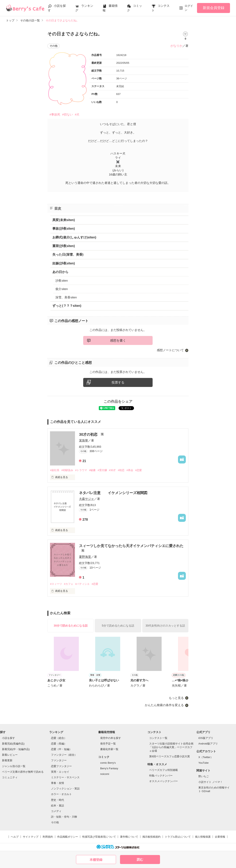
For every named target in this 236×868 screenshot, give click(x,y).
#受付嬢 (102, 470)
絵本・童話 (57, 806)
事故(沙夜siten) (64, 229)
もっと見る (176, 698)
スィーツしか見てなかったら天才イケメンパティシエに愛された (131, 546)
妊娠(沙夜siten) (64, 263)
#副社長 (55, 470)
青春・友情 (57, 783)
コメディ (56, 811)
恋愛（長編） (59, 744)
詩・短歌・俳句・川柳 (64, 817)
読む (140, 860)
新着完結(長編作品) (13, 744)
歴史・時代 (57, 800)
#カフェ (69, 584)
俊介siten (62, 289)
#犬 (77, 114)
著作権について (129, 837)
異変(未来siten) (64, 220)
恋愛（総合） (59, 738)
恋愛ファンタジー (61, 766)
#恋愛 (138, 470)
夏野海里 (85, 557)
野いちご (204, 776)
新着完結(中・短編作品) (16, 749)
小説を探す (8, 738)
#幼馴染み (67, 470)
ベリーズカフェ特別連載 (163, 770)
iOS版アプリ (206, 738)
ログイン (189, 8)
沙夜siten (62, 281)
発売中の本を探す (111, 738)
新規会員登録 (214, 8)
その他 (55, 822)
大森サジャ (86, 499)
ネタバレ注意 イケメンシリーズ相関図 (113, 493)
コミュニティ (10, 777)
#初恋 (121, 470)
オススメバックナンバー (163, 781)
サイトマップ (31, 837)
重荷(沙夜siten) (64, 246)
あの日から (60, 272)
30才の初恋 (89, 434)
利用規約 (48, 837)
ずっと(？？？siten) (67, 306)
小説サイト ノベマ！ (210, 782)
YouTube (203, 763)
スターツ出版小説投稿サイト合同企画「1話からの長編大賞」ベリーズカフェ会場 (171, 747)
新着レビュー (10, 755)
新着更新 (7, 760)
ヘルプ (15, 837)
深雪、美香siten (66, 297)
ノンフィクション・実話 (65, 789)
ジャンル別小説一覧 (14, 766)
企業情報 (220, 837)
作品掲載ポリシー (68, 837)
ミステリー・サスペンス (65, 777)
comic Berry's (108, 763)
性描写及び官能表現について (99, 837)
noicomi (105, 774)
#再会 (130, 470)
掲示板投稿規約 (151, 837)
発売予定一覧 (108, 744)
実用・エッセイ (60, 772)
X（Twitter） (206, 757)
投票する (118, 382)
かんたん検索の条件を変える (164, 705)
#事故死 (55, 114)
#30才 (112, 470)
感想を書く (118, 340)
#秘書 (92, 470)
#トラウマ (81, 470)
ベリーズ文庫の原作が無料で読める (23, 772)
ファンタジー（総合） (64, 755)
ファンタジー (59, 760)
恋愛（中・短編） (61, 749)
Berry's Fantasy (109, 768)
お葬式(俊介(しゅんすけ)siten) (74, 237)
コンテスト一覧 (158, 738)
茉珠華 (83, 440)
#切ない (67, 114)
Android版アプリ (208, 744)
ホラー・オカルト (61, 794)
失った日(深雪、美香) (68, 255)
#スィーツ (56, 584)
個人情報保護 (203, 837)
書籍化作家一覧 (109, 749)
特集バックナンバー (161, 776)
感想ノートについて (170, 350)
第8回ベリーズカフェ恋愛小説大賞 (169, 756)
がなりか (176, 46)
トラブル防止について (178, 837)
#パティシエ (82, 584)
